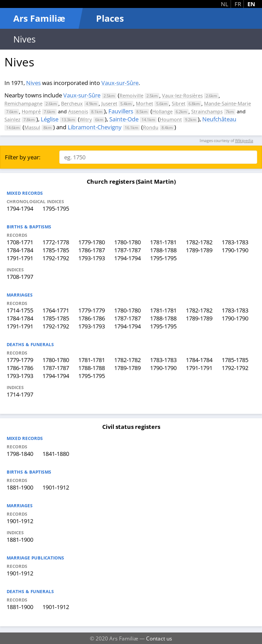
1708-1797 (20, 277)
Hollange (162, 111)
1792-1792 (56, 258)
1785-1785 (56, 250)
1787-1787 (127, 250)
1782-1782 (199, 242)
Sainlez (12, 119)
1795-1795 (56, 208)
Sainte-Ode (124, 119)
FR (238, 4)
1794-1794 (20, 208)
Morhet (144, 103)
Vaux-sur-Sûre (120, 83)
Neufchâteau (219, 119)
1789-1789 (199, 250)
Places (110, 18)
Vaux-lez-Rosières (182, 95)
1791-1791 (20, 258)
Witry (86, 119)
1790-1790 (235, 250)
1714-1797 (20, 394)
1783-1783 (235, 242)
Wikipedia (244, 141)
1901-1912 (56, 487)
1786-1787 (92, 250)
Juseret (109, 103)
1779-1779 (92, 310)
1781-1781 (163, 242)
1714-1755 (20, 310)
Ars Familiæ (39, 18)
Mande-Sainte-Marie (227, 103)
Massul (32, 127)
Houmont (171, 119)
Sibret (179, 103)
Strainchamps (207, 111)
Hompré (31, 111)
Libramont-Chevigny (95, 127)
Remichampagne (23, 103)
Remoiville (131, 95)
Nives (33, 83)
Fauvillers (121, 111)
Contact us (159, 638)
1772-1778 (56, 242)
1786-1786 (92, 318)
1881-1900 (20, 487)
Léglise (50, 119)
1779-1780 (92, 242)
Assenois (78, 111)
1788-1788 (163, 250)
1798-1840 (20, 454)
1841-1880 (56, 454)
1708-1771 (20, 242)
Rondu (151, 127)
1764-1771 (56, 310)
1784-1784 (20, 250)
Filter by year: (23, 157)
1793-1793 (92, 258)
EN (251, 4)
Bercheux (72, 103)
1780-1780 (127, 242)
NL (225, 4)
